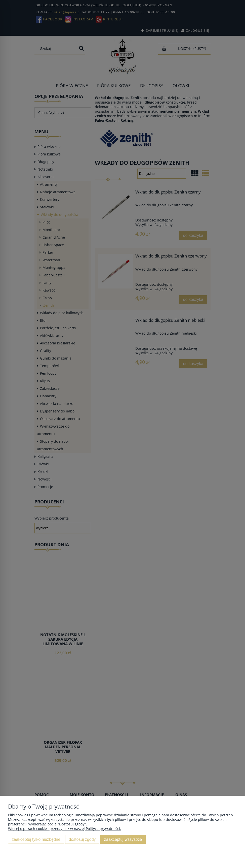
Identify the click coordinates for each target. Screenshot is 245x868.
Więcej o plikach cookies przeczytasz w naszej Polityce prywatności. (65, 829)
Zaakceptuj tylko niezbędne (36, 839)
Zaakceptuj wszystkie (123, 839)
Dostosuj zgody (82, 839)
